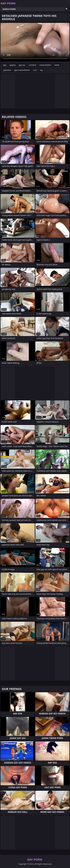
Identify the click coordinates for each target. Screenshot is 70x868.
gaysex (13, 65)
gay (5, 65)
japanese (7, 70)
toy (41, 70)
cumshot (32, 65)
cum (35, 70)
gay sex (22, 65)
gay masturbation (22, 70)
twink (57, 65)
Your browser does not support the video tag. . (35, 42)
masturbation (45, 65)
